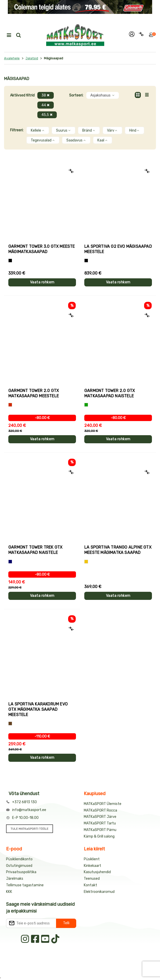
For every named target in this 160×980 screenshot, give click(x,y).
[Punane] (10, 405)
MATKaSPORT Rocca (100, 810)
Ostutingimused (19, 866)
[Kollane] (86, 562)
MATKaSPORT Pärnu (100, 830)
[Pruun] (10, 724)
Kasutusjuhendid (97, 872)
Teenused (92, 879)
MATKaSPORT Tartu (100, 823)
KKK (9, 892)
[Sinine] (10, 562)
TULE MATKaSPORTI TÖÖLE (30, 829)
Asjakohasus (103, 95)
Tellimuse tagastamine (25, 885)
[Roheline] (86, 405)
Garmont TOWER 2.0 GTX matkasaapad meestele (34, 393)
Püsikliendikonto (19, 859)
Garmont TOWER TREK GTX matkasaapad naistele (35, 550)
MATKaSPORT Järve (100, 817)
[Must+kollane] (86, 261)
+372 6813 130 (24, 802)
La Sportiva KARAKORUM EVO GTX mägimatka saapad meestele (38, 709)
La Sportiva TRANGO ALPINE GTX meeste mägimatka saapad (118, 550)
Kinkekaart (92, 866)
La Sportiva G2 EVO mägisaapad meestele (118, 249)
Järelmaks (15, 879)
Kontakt (90, 885)
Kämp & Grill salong (99, 836)
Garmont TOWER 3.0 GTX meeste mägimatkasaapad (42, 249)
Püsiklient (92, 859)
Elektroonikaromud (99, 892)
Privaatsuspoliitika (21, 872)
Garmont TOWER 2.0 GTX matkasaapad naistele (110, 393)
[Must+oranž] (10, 261)
